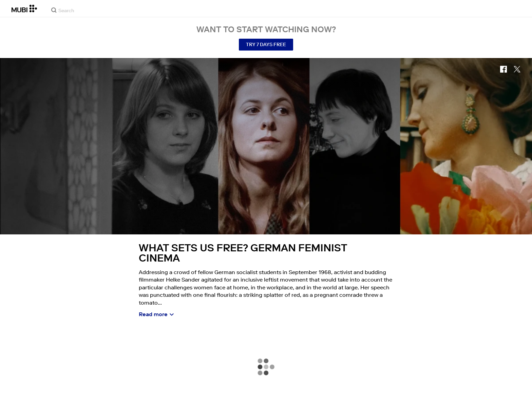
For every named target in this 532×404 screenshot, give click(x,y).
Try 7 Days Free (266, 44)
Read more (153, 314)
